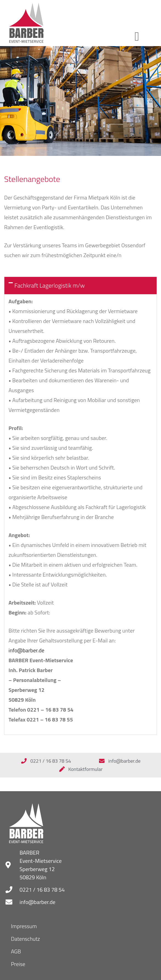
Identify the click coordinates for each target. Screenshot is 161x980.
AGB (16, 951)
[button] (137, 37)
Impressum (24, 926)
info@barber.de (26, 650)
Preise (18, 964)
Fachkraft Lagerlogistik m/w (50, 285)
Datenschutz (26, 939)
